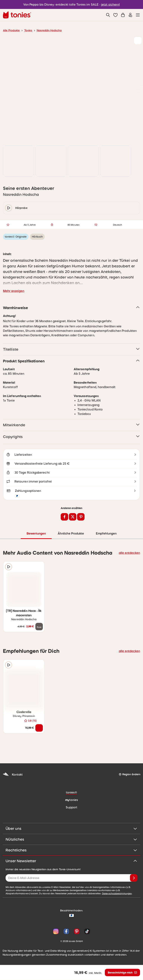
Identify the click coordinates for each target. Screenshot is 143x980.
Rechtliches (71, 851)
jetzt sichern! (108, 4)
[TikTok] (86, 932)
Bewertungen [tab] (36, 534)
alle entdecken (130, 554)
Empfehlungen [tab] (106, 534)
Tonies (27, 30)
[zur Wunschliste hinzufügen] (138, 41)
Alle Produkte (11, 30)
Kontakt (12, 775)
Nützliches (71, 840)
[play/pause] (9, 208)
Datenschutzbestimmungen (75, 894)
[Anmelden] (134, 879)
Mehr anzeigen (13, 291)
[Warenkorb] (123, 15)
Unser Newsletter (71, 862)
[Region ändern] (129, 775)
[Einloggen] (130, 15)
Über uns (71, 829)
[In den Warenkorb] (39, 729)
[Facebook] (66, 932)
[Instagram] (56, 932)
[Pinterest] (77, 932)
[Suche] (108, 15)
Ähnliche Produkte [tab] (70, 534)
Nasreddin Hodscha (46, 30)
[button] (115, 15)
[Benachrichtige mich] (122, 973)
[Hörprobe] (9, 568)
